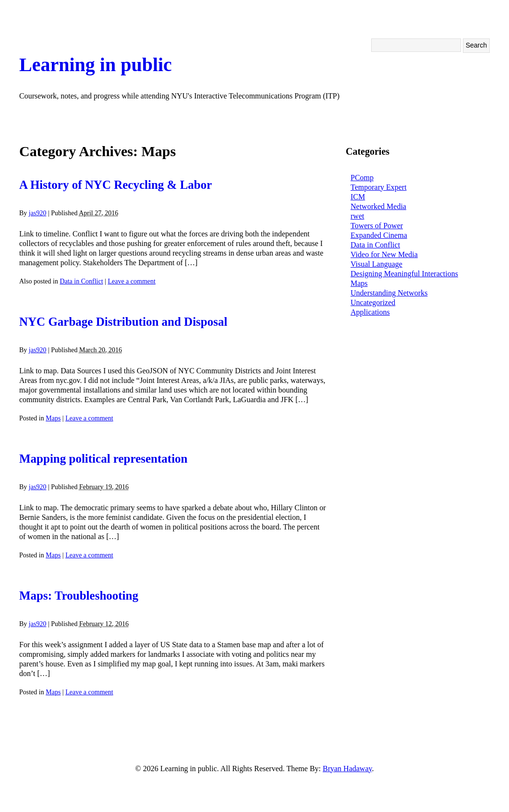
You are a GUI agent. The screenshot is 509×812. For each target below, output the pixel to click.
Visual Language (376, 264)
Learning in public (96, 65)
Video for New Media (384, 254)
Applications (370, 312)
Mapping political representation (103, 459)
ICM (358, 197)
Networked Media (378, 206)
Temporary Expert (379, 187)
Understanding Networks (389, 293)
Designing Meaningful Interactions (404, 274)
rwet (357, 216)
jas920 (38, 213)
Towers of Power (377, 226)
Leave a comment (132, 281)
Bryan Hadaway (347, 769)
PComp (362, 178)
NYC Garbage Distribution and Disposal (123, 322)
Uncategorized (373, 302)
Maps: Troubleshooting (79, 596)
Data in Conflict (81, 281)
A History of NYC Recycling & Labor (115, 185)
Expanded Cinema (379, 235)
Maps (53, 418)
